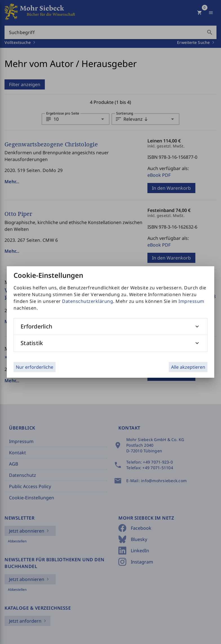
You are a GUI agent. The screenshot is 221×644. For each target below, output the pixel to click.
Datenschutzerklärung (88, 301)
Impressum (191, 301)
